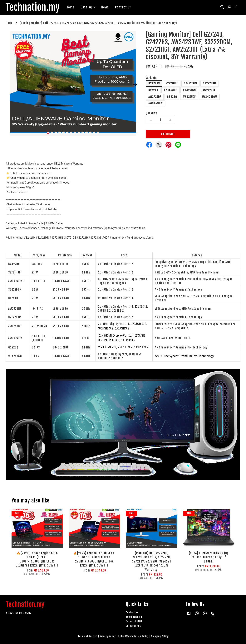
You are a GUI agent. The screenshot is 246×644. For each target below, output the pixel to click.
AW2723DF (209, 90)
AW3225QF (189, 97)
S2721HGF (172, 83)
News (105, 7)
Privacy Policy (108, 636)
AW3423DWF (209, 97)
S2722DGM (190, 83)
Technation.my (33, 7)
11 (86, 133)
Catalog (88, 7)
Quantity (151, 113)
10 (83, 133)
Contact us (132, 612)
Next (135, 84)
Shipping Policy (160, 636)
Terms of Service (88, 636)
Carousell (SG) (134, 626)
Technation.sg (134, 617)
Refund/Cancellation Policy (133, 636)
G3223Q (172, 97)
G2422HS (154, 83)
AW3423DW (155, 103)
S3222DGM (210, 83)
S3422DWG (190, 90)
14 (98, 133)
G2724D (153, 90)
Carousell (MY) (134, 621)
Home (70, 7)
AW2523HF (170, 90)
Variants (151, 78)
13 (94, 133)
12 (90, 133)
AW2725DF (155, 97)
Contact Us (123, 7)
